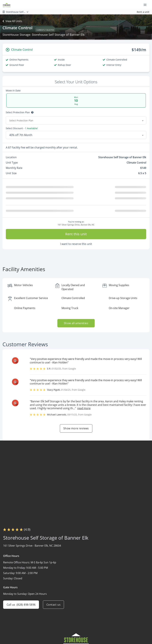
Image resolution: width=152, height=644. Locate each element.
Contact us (53, 606)
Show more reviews (76, 430)
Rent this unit (76, 235)
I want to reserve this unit (76, 245)
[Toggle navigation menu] (146, 5)
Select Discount (14, 128)
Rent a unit (143, 12)
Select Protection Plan (18, 112)
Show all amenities (76, 324)
